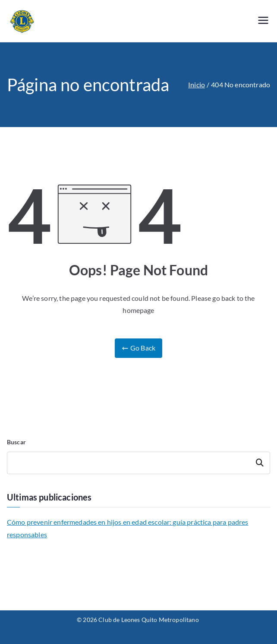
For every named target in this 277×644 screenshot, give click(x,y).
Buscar (16, 442)
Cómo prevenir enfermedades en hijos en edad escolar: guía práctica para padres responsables (127, 528)
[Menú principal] (263, 21)
